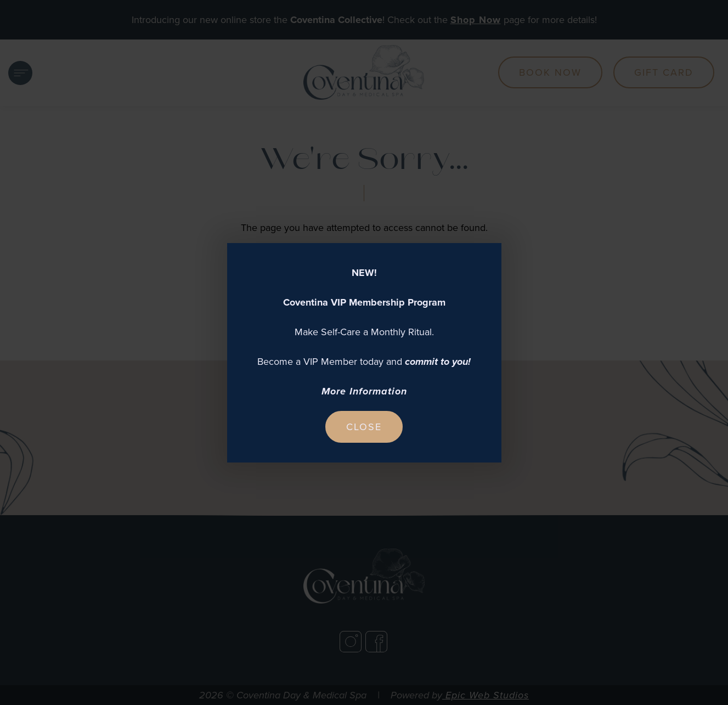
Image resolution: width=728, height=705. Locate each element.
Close (364, 427)
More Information (364, 391)
